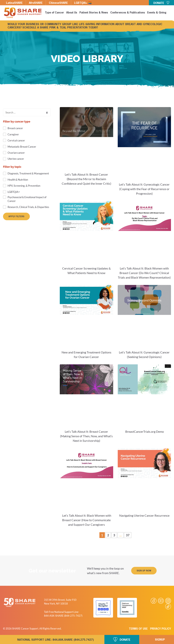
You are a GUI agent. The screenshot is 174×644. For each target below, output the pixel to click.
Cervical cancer (16, 140)
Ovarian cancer (16, 153)
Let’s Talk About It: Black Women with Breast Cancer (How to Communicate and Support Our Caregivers (86, 520)
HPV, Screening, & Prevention (24, 186)
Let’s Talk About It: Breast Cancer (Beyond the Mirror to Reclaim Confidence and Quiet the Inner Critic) (86, 179)
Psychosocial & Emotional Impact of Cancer (27, 199)
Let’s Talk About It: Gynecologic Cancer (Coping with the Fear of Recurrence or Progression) (144, 189)
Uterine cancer (16, 159)
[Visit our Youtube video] (161, 601)
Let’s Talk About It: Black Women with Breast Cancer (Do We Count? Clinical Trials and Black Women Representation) (144, 273)
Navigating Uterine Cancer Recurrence (144, 515)
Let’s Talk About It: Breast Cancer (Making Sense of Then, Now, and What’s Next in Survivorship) (86, 436)
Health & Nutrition (18, 180)
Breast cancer (15, 128)
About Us (72, 13)
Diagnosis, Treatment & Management (28, 173)
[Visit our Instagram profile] (168, 601)
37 (129, 535)
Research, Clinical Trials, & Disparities (28, 207)
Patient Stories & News (94, 13)
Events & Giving (157, 13)
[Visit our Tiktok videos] (168, 606)
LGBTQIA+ (14, 192)
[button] (144, 571)
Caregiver (13, 134)
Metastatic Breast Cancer (22, 147)
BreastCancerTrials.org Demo (144, 432)
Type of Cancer (54, 13)
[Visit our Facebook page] (154, 601)
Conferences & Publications (128, 13)
